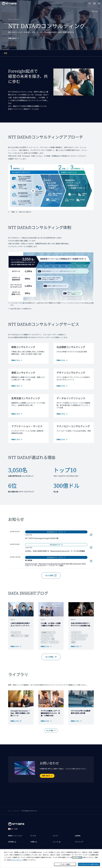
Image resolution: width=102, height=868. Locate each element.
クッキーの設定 (65, 864)
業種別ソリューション (15, 836)
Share (95, 11)
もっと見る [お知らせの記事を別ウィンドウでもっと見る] (49, 587)
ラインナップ (79, 842)
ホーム (10, 25)
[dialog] (51, 859)
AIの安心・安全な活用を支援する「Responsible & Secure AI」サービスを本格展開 (56, 562)
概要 (14, 65)
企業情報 (78, 836)
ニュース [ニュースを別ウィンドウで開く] (55, 842)
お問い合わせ (12, 44)
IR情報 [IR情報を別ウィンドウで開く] (32, 842)
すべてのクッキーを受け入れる (89, 864)
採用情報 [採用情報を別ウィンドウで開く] (11, 842)
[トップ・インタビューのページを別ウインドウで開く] (21, 732)
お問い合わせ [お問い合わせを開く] (46, 787)
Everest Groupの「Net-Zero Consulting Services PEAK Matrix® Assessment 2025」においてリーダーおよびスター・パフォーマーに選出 (56, 576)
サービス (17, 25)
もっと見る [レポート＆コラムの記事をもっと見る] (49, 668)
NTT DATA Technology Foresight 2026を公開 (53, 550)
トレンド (55, 836)
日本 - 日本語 (13, 829)
